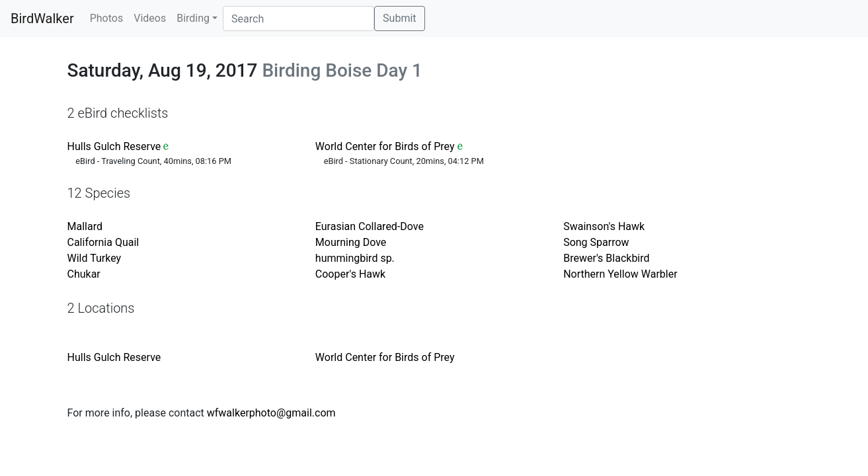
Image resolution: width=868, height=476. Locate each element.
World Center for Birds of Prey (385, 146)
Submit (399, 18)
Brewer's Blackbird (606, 258)
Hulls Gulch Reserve (114, 146)
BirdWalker (42, 19)
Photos (107, 18)
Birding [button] (193, 18)
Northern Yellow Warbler (620, 274)
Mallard (85, 226)
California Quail (103, 242)
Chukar (84, 274)
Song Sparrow (596, 242)
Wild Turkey (95, 258)
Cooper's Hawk (350, 274)
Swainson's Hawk (604, 226)
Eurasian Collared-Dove (370, 226)
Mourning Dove (351, 242)
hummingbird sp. (355, 258)
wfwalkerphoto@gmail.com (271, 413)
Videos (150, 18)
